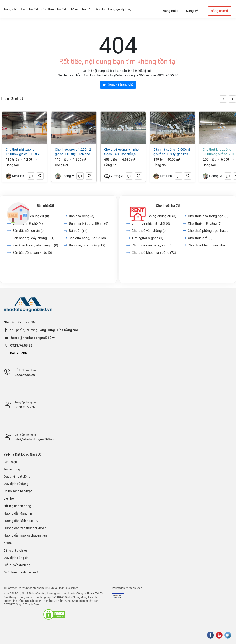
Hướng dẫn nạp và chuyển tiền (25, 535)
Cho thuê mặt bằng (205, 223)
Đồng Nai (12, 165)
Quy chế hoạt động (17, 476)
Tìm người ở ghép (147, 238)
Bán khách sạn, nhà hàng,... (35, 245)
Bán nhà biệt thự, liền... (89, 223)
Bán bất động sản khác (32, 253)
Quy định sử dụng (16, 484)
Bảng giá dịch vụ (15, 550)
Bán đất (78, 231)
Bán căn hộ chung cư (31, 216)
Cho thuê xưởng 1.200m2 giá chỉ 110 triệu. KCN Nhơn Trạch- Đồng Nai (73, 152)
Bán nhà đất (45, 206)
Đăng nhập (170, 11)
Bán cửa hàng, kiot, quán (89, 238)
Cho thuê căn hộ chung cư (154, 216)
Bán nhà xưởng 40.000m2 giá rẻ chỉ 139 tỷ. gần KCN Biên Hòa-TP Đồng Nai (172, 152)
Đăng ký (192, 11)
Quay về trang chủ (118, 84)
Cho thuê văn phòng (149, 231)
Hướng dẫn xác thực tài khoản (25, 528)
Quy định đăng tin (16, 558)
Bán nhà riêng (82, 216)
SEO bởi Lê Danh (15, 353)
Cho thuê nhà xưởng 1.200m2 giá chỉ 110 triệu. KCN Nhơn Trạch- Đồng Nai (24, 152)
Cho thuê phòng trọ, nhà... (208, 231)
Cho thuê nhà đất (168, 206)
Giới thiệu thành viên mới (21, 572)
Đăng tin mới (220, 11)
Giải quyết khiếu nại (17, 565)
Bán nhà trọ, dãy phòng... (33, 238)
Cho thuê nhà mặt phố (151, 223)
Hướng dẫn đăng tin (18, 513)
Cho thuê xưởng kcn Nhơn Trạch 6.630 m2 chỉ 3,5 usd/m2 (122, 152)
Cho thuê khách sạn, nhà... (208, 245)
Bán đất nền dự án (29, 231)
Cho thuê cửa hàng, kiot (152, 245)
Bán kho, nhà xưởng (87, 245)
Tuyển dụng (12, 469)
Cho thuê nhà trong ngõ (208, 216)
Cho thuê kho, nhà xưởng (154, 253)
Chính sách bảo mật (18, 491)
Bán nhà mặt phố (28, 223)
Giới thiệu (10, 462)
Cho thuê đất (200, 238)
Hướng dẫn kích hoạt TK (21, 521)
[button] (232, 99)
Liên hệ (9, 498)
